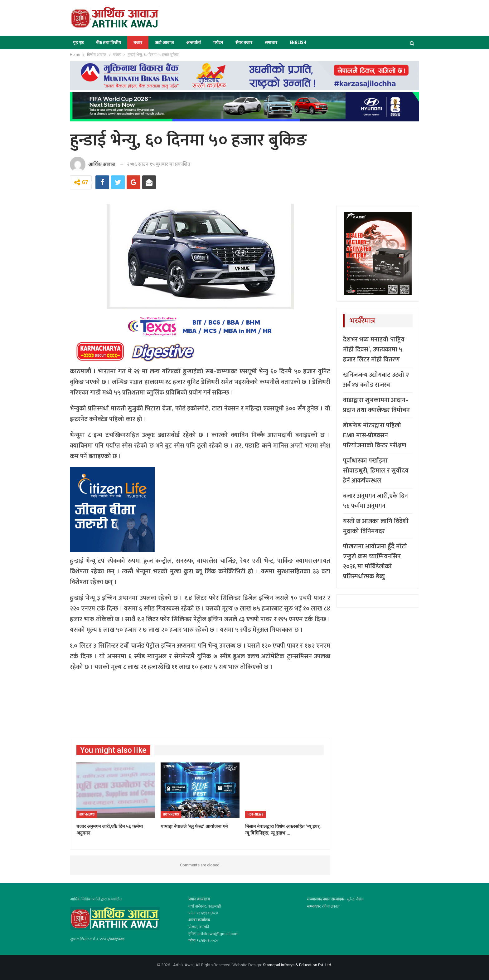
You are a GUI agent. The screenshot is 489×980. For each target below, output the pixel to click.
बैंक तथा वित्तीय (109, 42)
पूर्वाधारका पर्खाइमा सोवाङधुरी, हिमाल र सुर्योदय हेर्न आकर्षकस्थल (376, 471)
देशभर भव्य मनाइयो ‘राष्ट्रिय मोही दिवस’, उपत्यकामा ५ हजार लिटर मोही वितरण (374, 350)
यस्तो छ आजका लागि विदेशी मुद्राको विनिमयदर (376, 526)
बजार (138, 42)
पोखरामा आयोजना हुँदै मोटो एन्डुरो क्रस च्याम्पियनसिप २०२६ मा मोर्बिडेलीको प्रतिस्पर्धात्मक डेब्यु (375, 561)
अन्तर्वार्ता (194, 42)
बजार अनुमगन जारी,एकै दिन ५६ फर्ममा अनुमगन (375, 501)
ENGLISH (298, 42)
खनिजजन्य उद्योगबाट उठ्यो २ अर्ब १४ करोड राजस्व (376, 380)
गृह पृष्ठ (78, 42)
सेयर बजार (244, 42)
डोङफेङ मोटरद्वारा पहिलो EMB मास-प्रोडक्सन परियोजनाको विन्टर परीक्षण (375, 435)
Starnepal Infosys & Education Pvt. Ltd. (298, 965)
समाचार (271, 42)
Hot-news (87, 814)
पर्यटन (218, 42)
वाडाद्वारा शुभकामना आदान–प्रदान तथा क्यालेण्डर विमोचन (376, 405)
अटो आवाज (164, 42)
